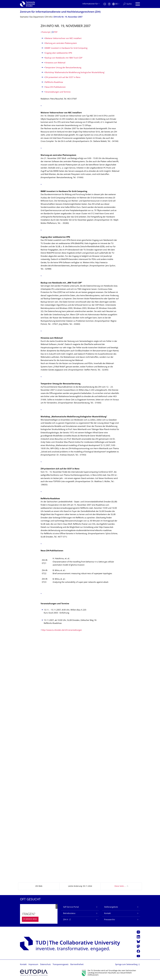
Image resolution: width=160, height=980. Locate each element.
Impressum (33, 965)
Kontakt (107, 913)
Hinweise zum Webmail (55, 63)
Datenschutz (45, 965)
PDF (56, 32)
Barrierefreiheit (77, 965)
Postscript (46, 32)
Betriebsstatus (69, 913)
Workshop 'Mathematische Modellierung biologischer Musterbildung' (75, 73)
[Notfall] (105, 4)
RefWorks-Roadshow (54, 82)
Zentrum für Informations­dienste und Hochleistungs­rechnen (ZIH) (60, 12)
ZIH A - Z (67, 920)
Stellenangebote (111, 907)
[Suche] (127, 4)
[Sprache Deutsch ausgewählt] (116, 4)
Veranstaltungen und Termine (58, 92)
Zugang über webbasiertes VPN (59, 53)
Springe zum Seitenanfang (126, 965)
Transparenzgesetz (61, 965)
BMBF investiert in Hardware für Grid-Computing (66, 48)
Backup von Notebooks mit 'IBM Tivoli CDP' (64, 58)
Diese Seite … (120, 886)
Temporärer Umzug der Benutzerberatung (63, 68)
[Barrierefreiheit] (109, 4)
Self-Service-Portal (71, 907)
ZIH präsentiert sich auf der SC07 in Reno (63, 77)
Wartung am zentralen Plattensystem (61, 43)
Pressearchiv (110, 920)
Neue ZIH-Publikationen (55, 87)
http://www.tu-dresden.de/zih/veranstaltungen (62, 630)
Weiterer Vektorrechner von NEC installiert (63, 39)
